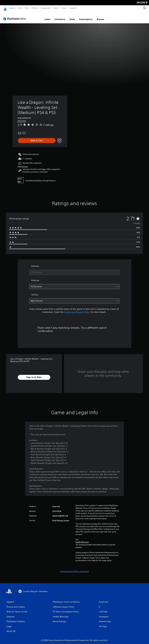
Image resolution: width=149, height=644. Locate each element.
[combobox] (74, 270)
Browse (100, 16)
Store (64, 8)
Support (73, 8)
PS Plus (34, 8)
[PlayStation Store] (15, 16)
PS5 (20, 8)
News (56, 8)
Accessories (45, 8)
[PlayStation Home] (5, 8)
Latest (47, 16)
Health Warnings (82, 539)
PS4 (26, 8)
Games (12, 8)
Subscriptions (86, 16)
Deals (72, 16)
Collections (60, 16)
